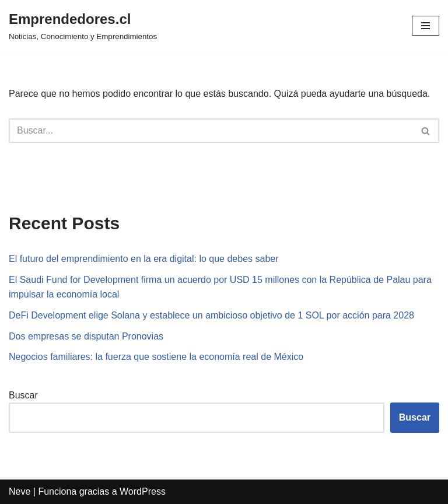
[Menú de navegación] (426, 26)
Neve (20, 491)
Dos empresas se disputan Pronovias (86, 336)
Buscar (23, 395)
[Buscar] (211, 131)
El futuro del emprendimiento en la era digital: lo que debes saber (144, 259)
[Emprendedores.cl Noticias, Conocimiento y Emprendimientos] (83, 26)
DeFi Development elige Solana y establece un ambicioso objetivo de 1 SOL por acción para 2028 (211, 315)
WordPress (143, 491)
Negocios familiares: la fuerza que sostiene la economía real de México (156, 357)
